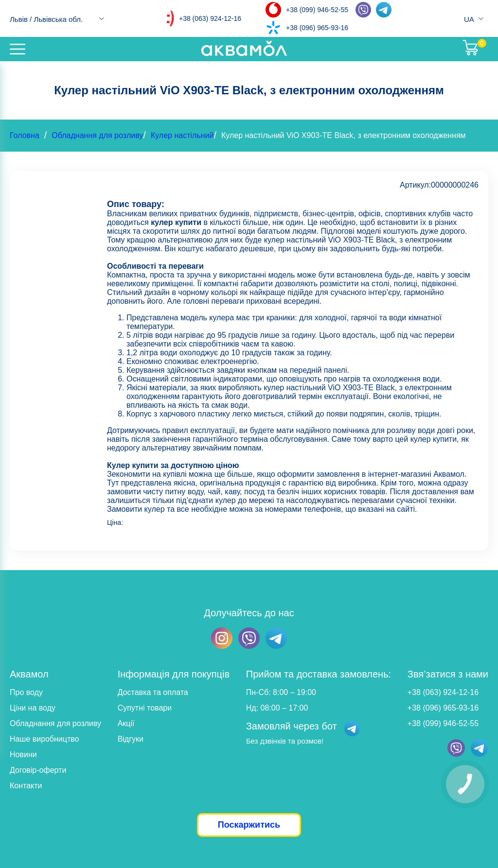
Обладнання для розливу (97, 135)
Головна (25, 135)
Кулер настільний (182, 135)
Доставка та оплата (153, 692)
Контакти (26, 786)
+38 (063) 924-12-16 (210, 18)
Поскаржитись (249, 825)
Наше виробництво (44, 739)
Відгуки (131, 739)
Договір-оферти (38, 770)
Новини (23, 755)
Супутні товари (145, 708)
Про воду (26, 692)
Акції (126, 723)
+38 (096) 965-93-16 (317, 28)
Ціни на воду (33, 708)
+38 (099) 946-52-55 (317, 10)
